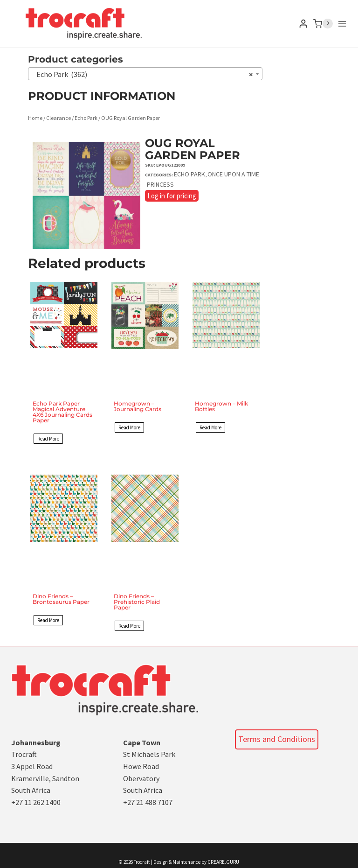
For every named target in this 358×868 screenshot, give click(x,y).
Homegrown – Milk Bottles (221, 406)
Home (35, 118)
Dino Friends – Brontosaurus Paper (61, 599)
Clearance (59, 118)
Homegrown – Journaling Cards (138, 406)
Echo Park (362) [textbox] (142, 74)
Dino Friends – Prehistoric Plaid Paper (137, 602)
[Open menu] (342, 24)
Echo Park (86, 118)
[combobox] (145, 74)
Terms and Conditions (277, 739)
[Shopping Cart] (323, 24)
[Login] (303, 24)
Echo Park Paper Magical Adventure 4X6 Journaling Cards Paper (62, 412)
